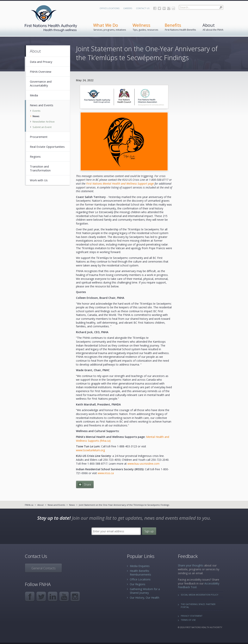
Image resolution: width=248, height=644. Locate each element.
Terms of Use (188, 620)
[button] (221, 7)
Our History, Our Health (145, 598)
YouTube (169, 8)
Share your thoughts (191, 565)
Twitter (159, 8)
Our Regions (138, 584)
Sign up (149, 531)
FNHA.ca (29, 505)
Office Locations (109, 8)
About (40, 505)
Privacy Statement (192, 616)
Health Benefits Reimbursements (140, 573)
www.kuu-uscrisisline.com (143, 464)
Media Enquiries (140, 566)
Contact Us (143, 8)
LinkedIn (164, 8)
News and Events (56, 505)
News (72, 505)
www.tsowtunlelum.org (90, 450)
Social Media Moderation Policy (200, 595)
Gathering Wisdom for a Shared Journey (145, 591)
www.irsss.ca (106, 473)
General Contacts (43, 568)
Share (87, 485)
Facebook (155, 8)
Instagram (173, 8)
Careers (128, 8)
